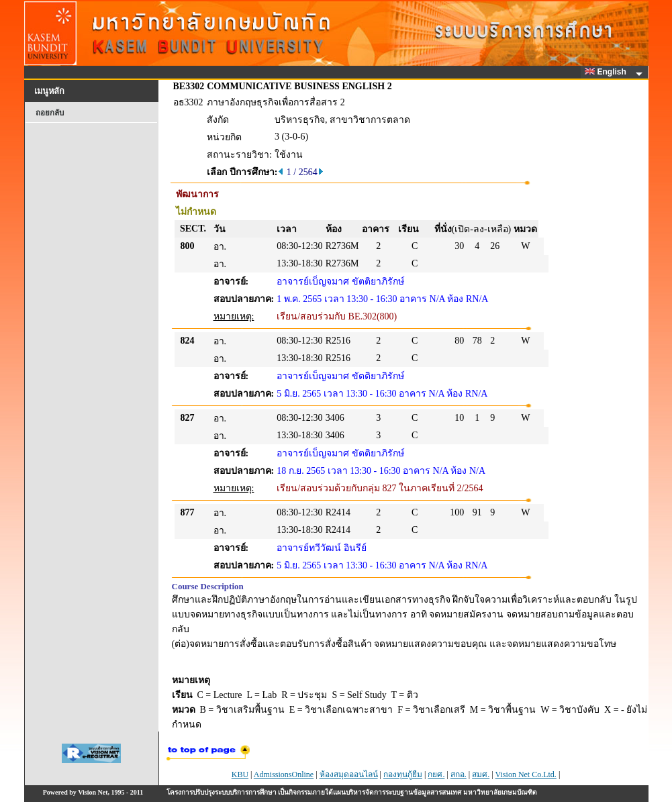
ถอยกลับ (50, 113)
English (608, 72)
